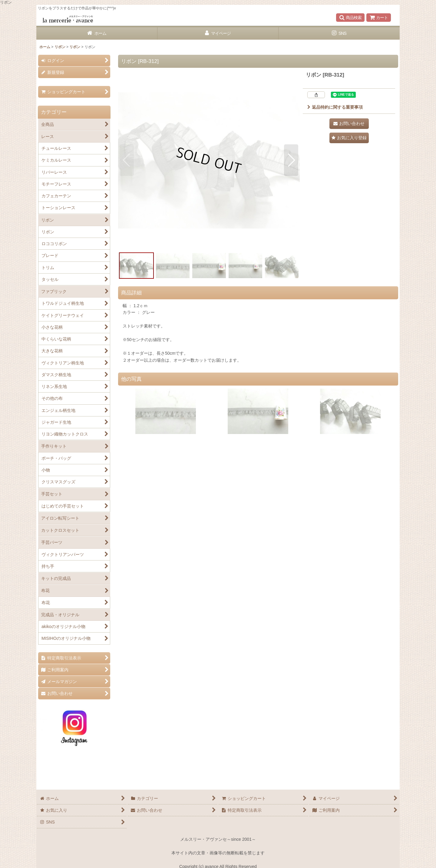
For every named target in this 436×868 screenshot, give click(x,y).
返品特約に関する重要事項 (335, 107)
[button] (350, 18)
